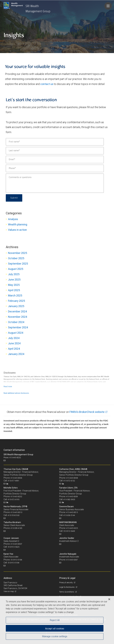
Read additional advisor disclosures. (16, 393)
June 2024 (14, 343)
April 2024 (14, 349)
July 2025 (14, 274)
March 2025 (15, 295)
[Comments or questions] (55, 183)
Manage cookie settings (55, 636)
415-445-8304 (16, 478)
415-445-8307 (16, 544)
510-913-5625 (14, 547)
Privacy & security (66, 582)
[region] (57, 620)
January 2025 (16, 306)
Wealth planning (18, 224)
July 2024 (14, 338)
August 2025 (16, 269)
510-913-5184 (16, 560)
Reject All (55, 620)
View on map (9, 591)
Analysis (13, 219)
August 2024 (16, 333)
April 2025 (14, 290)
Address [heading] (8, 578)
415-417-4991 (14, 481)
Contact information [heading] (14, 450)
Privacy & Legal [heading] (67, 578)
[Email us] (5, 460)
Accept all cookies (55, 628)
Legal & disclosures (67, 587)
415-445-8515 (72, 512)
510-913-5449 (69, 531)
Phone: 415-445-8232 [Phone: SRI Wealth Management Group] (12, 458)
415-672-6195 (14, 499)
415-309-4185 (16, 528)
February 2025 (16, 301)
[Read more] (8, 386)
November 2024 (18, 317)
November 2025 (18, 253)
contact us (47, 84)
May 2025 (14, 285)
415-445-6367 (72, 560)
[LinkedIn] (8, 484)
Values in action (17, 230)
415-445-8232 (16, 497)
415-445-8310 (16, 512)
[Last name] (55, 151)
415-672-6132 (69, 481)
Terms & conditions (67, 592)
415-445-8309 (72, 497)
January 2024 (16, 354)
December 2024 (18, 311)
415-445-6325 (72, 528)
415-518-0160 (14, 515)
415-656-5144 (69, 515)
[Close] (109, 599)
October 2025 (16, 258)
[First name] (55, 142)
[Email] (55, 160)
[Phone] (55, 168)
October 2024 (16, 322)
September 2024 (18, 327)
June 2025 (14, 280)
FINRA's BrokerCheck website (87, 412)
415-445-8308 (72, 478)
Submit (14, 198)
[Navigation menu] (108, 6)
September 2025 (18, 264)
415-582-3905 (69, 499)
